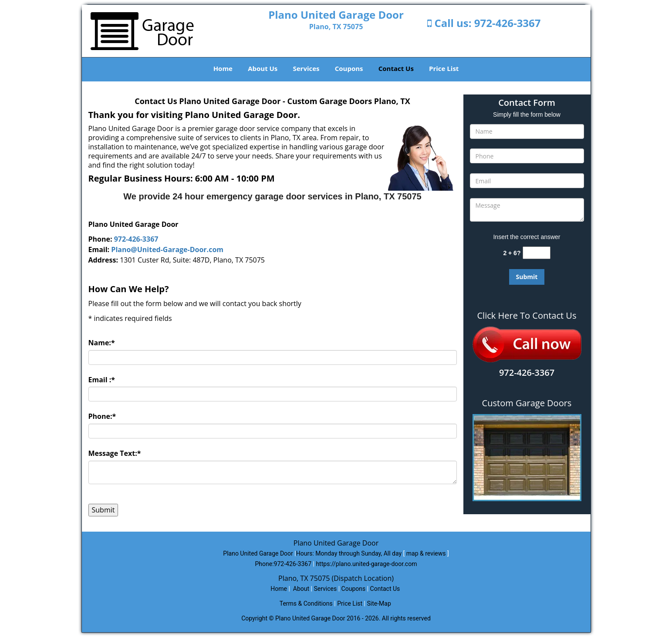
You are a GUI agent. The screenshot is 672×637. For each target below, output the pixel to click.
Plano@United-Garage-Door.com (167, 249)
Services (306, 68)
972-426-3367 (508, 23)
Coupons (349, 68)
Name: (102, 343)
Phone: (102, 416)
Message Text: (115, 453)
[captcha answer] (537, 253)
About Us (263, 68)
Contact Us (396, 68)
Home (223, 68)
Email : (102, 380)
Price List (444, 68)
